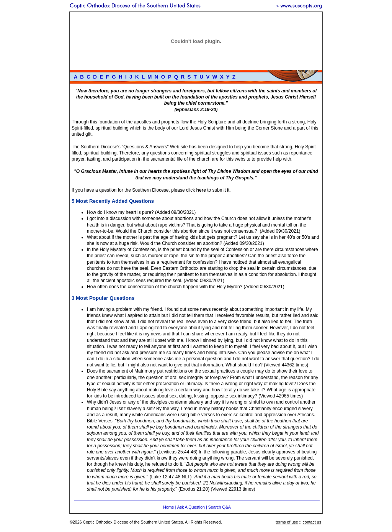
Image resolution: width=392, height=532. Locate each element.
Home (168, 507)
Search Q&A (220, 507)
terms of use (287, 522)
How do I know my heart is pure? (120, 212)
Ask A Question (191, 507)
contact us (312, 522)
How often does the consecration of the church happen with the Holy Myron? (165, 287)
